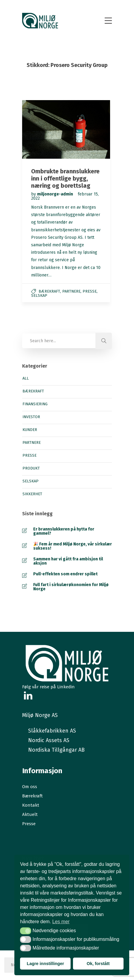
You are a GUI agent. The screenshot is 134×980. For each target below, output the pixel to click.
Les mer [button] (61, 922)
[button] (26, 931)
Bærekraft (49, 291)
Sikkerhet (32, 494)
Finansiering (35, 404)
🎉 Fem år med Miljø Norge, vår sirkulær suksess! (73, 546)
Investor (31, 417)
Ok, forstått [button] (98, 964)
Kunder (30, 430)
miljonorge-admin (55, 194)
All (26, 378)
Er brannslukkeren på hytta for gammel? (64, 531)
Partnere (71, 291)
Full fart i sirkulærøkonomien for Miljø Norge (71, 587)
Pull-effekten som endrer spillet (65, 574)
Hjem (52, 73)
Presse (90, 291)
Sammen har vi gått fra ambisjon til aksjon (68, 561)
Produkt (31, 468)
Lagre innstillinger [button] (45, 964)
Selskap (39, 295)
